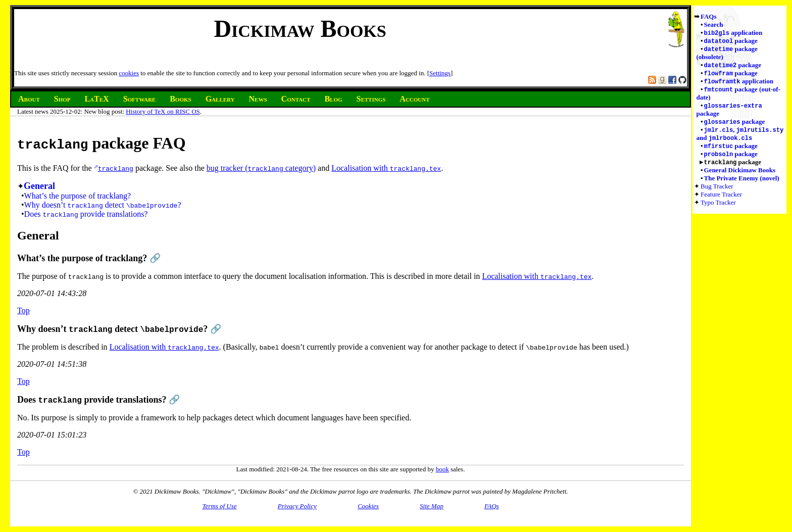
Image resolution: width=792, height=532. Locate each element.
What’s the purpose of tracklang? (78, 196)
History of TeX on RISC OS (163, 111)
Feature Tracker (721, 201)
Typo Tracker (718, 209)
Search (714, 25)
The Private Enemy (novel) (742, 185)
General (39, 186)
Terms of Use (219, 506)
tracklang (116, 168)
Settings (440, 73)
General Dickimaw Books (740, 177)
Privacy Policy (297, 506)
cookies (129, 73)
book (442, 469)
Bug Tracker (717, 193)
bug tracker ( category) (261, 168)
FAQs (709, 16)
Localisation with (386, 168)
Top (23, 310)
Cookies (368, 506)
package (731, 42)
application (733, 33)
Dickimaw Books (300, 29)
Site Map (432, 506)
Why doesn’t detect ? (103, 205)
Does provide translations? (86, 214)
